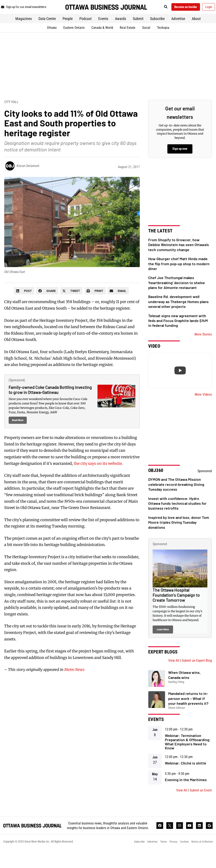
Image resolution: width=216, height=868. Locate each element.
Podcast (85, 29)
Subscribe (157, 29)
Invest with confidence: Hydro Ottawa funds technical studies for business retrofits (177, 514)
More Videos (203, 405)
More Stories (203, 345)
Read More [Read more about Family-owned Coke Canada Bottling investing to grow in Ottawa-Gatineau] (18, 431)
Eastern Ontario (74, 38)
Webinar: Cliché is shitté (185, 774)
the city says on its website (98, 474)
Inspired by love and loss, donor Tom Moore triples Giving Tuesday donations (179, 533)
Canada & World (102, 38)
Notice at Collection (201, 861)
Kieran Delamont (28, 176)
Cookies (182, 861)
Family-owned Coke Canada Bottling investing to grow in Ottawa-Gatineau (50, 400)
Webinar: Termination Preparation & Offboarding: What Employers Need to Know (188, 752)
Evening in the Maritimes (186, 790)
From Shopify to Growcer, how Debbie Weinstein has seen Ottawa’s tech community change (179, 255)
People (68, 29)
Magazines (24, 29)
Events (103, 29)
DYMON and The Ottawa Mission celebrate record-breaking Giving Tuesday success (176, 495)
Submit (138, 29)
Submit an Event (201, 801)
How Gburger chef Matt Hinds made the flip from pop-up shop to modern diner (179, 274)
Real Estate (128, 38)
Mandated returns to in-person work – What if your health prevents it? (188, 709)
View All (174, 671)
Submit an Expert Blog (197, 671)
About (196, 29)
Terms (159, 861)
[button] (178, 8)
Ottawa (52, 38)
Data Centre (47, 29)
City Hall (11, 112)
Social (146, 38)
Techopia (163, 38)
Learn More (163, 640)
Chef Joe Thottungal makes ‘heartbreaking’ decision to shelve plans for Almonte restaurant (177, 293)
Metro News (74, 680)
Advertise (178, 29)
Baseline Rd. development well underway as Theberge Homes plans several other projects (178, 312)
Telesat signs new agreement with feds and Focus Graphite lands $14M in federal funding (178, 331)
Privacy (170, 861)
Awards (121, 29)
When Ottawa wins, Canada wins (184, 685)
